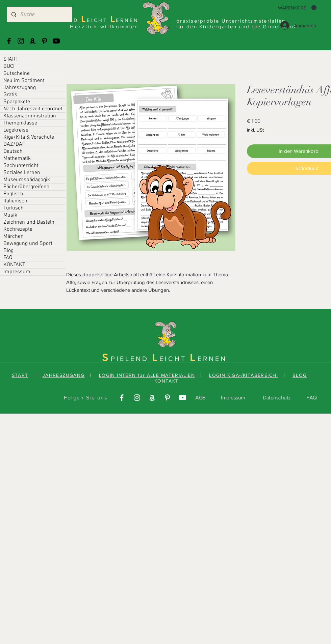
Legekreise (16, 130)
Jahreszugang (20, 88)
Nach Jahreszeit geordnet (33, 109)
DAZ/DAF (14, 144)
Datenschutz (277, 398)
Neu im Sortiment (24, 81)
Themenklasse (20, 123)
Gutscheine (17, 74)
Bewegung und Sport (28, 244)
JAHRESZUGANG (64, 375)
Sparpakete (17, 102)
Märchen (14, 236)
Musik (10, 215)
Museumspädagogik (27, 180)
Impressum (17, 272)
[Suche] (39, 15)
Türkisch (14, 208)
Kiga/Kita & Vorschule (29, 137)
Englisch (13, 194)
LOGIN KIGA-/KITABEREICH (244, 375)
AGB (200, 398)
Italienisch (15, 201)
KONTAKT (14, 265)
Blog (8, 251)
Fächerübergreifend (27, 187)
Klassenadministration (30, 116)
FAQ (8, 258)
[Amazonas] (33, 41)
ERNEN (212, 359)
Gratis (10, 95)
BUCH (10, 66)
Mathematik (17, 159)
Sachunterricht (21, 166)
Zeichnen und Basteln (29, 222)
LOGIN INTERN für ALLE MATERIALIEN (147, 375)
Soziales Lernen (22, 173)
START (11, 59)
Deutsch (13, 151)
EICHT (175, 359)
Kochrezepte (18, 229)
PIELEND (131, 359)
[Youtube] (56, 41)
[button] (297, 8)
